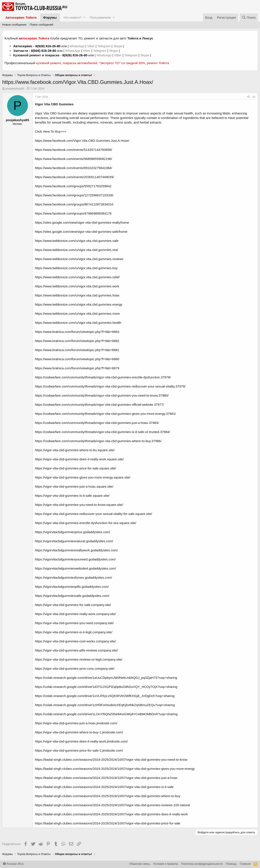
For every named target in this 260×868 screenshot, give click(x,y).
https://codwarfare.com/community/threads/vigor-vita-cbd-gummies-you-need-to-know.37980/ (102, 395)
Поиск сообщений (42, 25)
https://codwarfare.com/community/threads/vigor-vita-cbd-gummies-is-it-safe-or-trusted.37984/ (102, 432)
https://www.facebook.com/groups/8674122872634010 (74, 204)
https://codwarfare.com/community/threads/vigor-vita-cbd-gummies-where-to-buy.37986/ (98, 441)
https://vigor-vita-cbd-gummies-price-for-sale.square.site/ (76, 468)
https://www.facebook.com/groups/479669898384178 (73, 213)
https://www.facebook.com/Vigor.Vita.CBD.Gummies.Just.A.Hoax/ (82, 141)
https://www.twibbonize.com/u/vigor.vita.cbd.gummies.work (77, 286)
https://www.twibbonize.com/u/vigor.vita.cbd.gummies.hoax (77, 295)
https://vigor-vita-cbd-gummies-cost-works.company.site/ (75, 641)
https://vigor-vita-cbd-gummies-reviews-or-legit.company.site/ (79, 659)
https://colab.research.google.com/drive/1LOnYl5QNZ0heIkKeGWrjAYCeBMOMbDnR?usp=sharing (106, 714)
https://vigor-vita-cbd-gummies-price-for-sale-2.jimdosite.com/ (79, 750)
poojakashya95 (15, 89)
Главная (245, 864)
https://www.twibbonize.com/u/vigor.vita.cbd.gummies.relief (77, 277)
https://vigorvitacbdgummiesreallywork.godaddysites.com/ (76, 550)
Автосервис (23, 46)
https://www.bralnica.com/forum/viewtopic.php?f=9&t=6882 (77, 341)
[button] (84, 17)
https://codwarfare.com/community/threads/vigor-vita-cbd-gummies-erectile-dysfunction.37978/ (103, 377)
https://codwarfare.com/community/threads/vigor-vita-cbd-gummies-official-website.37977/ (99, 405)
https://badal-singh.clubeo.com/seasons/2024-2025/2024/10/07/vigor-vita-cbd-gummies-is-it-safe (104, 787)
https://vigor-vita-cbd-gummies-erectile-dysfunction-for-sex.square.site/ (86, 523)
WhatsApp (77, 46)
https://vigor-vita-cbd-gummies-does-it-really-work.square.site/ (79, 459)
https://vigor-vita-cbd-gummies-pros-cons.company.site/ (75, 669)
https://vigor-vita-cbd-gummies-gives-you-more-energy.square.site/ (83, 477)
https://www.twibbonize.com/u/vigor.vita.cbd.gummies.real (76, 250)
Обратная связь (140, 864)
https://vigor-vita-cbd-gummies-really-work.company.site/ (75, 614)
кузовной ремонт (48, 63)
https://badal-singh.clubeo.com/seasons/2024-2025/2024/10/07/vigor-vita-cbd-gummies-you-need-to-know (111, 760)
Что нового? (72, 17)
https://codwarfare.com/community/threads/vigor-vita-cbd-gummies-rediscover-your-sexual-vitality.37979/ (110, 386)
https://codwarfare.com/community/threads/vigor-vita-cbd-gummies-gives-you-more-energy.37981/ (105, 414)
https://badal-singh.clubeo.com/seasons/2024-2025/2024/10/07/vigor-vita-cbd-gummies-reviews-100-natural (112, 805)
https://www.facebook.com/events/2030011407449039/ (74, 177)
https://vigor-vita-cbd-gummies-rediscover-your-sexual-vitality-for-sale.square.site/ (93, 514)
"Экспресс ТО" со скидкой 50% (122, 63)
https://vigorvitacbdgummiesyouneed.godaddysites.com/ (75, 559)
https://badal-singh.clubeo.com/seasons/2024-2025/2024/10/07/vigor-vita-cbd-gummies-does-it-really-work (111, 814)
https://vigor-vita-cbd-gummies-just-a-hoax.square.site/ (74, 486)
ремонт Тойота (158, 63)
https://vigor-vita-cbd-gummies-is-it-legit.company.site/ (74, 632)
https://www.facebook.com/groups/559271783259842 (73, 186)
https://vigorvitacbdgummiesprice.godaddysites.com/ (73, 532)
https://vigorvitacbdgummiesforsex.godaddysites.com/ (73, 577)
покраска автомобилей (80, 63)
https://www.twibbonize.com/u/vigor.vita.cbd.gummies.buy (76, 268)
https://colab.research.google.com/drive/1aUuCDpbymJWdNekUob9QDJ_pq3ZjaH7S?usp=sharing (106, 678)
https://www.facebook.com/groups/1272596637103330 (74, 195)
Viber (91, 46)
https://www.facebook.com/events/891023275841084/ (73, 168)
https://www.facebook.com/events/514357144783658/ (73, 150)
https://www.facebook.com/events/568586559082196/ (73, 159)
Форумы (50, 17)
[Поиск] (249, 17)
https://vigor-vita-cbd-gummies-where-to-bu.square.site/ (75, 450)
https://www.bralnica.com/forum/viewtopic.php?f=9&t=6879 (77, 368)
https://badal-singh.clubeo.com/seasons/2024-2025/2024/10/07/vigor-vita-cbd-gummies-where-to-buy (108, 796)
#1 (254, 97)
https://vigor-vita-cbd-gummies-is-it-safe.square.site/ (72, 496)
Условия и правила (166, 864)
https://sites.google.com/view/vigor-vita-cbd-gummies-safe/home (81, 232)
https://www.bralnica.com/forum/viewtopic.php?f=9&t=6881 (77, 350)
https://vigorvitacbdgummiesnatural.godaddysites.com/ (74, 541)
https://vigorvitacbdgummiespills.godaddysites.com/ (72, 587)
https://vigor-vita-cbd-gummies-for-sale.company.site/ (73, 605)
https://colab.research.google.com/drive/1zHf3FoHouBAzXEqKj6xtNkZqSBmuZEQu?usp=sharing (105, 705)
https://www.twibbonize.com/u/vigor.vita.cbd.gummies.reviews (79, 259)
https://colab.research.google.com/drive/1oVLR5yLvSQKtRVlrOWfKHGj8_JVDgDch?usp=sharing (105, 696)
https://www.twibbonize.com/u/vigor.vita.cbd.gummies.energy (79, 304)
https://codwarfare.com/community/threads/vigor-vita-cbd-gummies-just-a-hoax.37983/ (97, 423)
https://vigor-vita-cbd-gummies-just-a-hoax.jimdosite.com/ (76, 723)
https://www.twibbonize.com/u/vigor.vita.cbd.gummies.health (78, 323)
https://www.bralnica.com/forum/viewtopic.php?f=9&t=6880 (77, 359)
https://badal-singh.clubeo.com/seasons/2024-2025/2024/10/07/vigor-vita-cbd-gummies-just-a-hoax (106, 778)
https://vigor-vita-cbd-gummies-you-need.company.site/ (74, 623)
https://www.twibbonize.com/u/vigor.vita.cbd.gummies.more (77, 313)
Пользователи (100, 17)
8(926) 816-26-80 (48, 46)
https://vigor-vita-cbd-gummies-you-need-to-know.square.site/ (79, 505)
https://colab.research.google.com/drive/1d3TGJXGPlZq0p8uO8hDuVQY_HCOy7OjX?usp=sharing (106, 687)
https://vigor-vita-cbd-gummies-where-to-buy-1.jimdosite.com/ (79, 732)
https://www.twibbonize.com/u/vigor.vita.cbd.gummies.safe (77, 241)
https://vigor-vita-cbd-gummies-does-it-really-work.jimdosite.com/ (81, 741)
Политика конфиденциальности (202, 864)
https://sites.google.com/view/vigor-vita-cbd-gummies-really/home (82, 222)
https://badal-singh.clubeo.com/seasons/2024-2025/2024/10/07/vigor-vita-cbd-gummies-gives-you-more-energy (115, 769)
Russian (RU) (13, 864)
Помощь (231, 864)
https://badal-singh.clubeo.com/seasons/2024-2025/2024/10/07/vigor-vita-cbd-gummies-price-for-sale (108, 823)
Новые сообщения (14, 25)
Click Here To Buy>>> (51, 131)
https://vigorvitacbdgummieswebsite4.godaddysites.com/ (75, 568)
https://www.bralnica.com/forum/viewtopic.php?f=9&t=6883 (77, 332)
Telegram (104, 46)
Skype (118, 46)
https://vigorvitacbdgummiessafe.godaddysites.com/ (72, 596)
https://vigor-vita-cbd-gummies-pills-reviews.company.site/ (76, 650)
